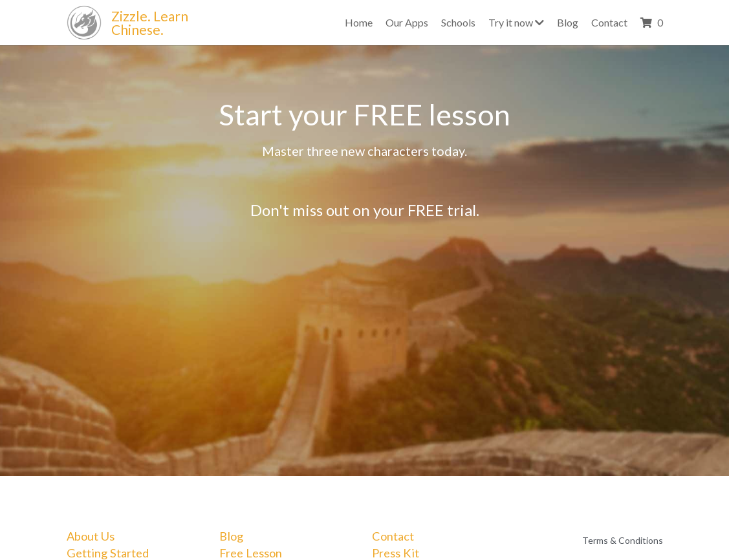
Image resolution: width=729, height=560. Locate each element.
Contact (393, 536)
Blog (231, 536)
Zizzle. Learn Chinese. (151, 23)
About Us (91, 536)
